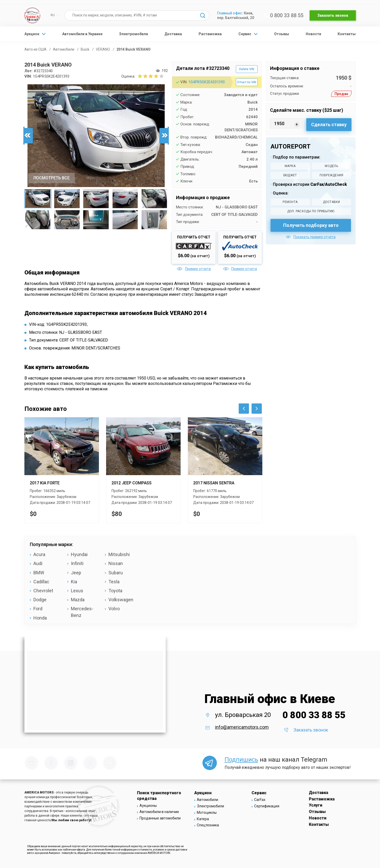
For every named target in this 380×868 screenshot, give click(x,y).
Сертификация (267, 806)
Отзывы (282, 34)
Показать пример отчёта (311, 237)
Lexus (77, 591)
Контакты (347, 34)
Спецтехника (208, 825)
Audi (38, 563)
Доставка (173, 34)
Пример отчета (194, 269)
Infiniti (77, 563)
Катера (203, 819)
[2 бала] (143, 76)
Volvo (114, 609)
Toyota (115, 591)
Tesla (114, 582)
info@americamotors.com (242, 727)
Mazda (78, 600)
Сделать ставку (329, 124)
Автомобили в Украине (82, 34)
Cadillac (41, 582)
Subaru (116, 573)
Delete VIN (247, 69)
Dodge (40, 600)
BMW (39, 573)
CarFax (260, 800)
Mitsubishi (119, 554)
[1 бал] (140, 76)
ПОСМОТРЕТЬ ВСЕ (52, 178)
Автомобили (207, 800)
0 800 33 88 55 (284, 15)
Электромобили (134, 34)
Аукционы (148, 806)
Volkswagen (121, 600)
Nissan (116, 563)
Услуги (316, 805)
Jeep (76, 573)
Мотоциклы (207, 812)
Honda (40, 618)
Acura (39, 554)
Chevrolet (43, 591)
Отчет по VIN (247, 82)
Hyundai (79, 554)
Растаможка (210, 34)
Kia (74, 582)
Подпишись (241, 760)
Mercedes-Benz (82, 612)
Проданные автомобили (160, 818)
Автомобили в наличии (159, 812)
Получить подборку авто (311, 225)
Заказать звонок (333, 15)
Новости (313, 34)
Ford (38, 609)
